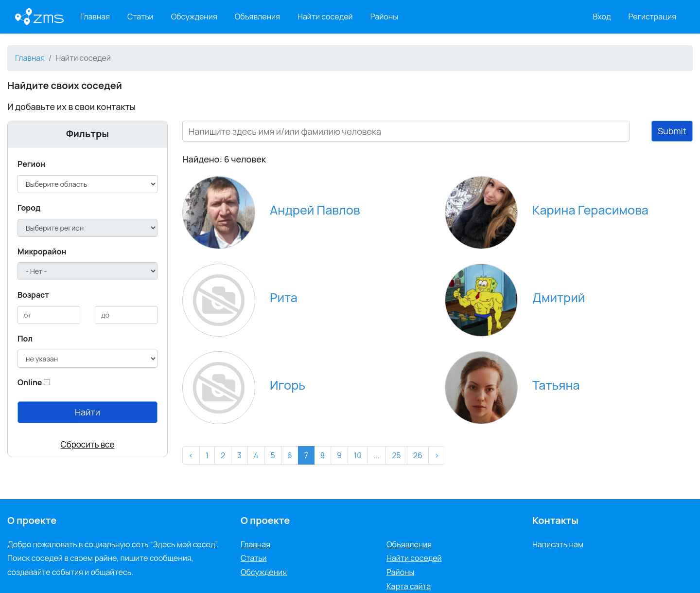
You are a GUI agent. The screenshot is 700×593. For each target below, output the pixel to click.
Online (30, 382)
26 (418, 455)
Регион (31, 164)
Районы (384, 17)
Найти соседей (325, 17)
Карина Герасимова (590, 210)
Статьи (140, 17)
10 (358, 455)
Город (29, 208)
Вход (602, 17)
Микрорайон (42, 252)
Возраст (33, 295)
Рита (284, 297)
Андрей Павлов (315, 210)
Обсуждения (194, 17)
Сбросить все (88, 444)
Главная (95, 17)
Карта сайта (409, 586)
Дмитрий (559, 297)
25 (396, 455)
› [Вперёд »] (437, 455)
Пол (25, 339)
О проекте (265, 520)
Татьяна (556, 385)
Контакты (555, 520)
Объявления (257, 17)
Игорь (288, 385)
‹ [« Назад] (191, 455)
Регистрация (653, 17)
